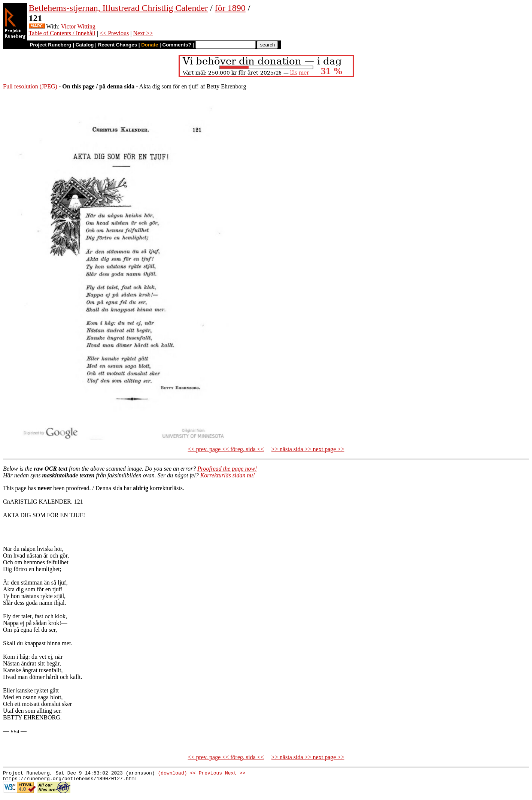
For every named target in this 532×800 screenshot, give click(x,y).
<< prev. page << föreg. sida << (226, 449)
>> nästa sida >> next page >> (308, 449)
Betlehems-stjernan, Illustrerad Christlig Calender (118, 8)
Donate (150, 45)
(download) (172, 774)
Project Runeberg (50, 45)
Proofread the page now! (227, 469)
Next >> (143, 33)
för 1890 (230, 8)
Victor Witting (78, 26)
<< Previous (114, 33)
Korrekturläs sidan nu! (228, 475)
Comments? (177, 45)
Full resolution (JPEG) (30, 86)
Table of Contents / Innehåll (62, 33)
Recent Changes (118, 45)
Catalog (85, 45)
